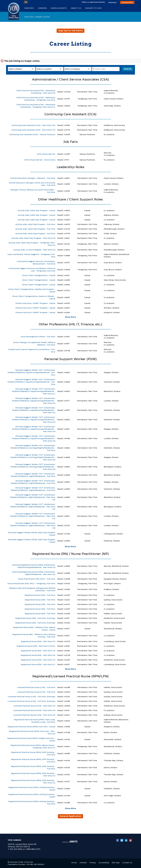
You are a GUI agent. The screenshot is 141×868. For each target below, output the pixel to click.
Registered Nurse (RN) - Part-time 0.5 (38, 641)
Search (128, 69)
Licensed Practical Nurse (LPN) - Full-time (36, 687)
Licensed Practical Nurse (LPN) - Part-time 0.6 (34, 706)
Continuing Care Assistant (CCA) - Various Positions (32, 134)
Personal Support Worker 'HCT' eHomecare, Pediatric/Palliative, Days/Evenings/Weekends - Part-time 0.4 (34, 391)
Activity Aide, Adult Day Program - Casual (36, 210)
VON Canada (14, 840)
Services (29, 8)
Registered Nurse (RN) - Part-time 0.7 (38, 664)
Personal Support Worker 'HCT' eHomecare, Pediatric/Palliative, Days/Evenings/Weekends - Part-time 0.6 (34, 401)
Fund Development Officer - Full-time (38, 337)
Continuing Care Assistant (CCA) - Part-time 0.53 (33, 125)
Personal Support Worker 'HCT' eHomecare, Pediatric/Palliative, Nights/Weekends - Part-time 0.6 (33, 497)
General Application (70, 816)
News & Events (59, 8)
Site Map (116, 863)
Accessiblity (104, 863)
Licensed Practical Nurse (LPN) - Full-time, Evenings (31, 697)
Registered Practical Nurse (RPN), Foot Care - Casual (31, 727)
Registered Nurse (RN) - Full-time (40, 595)
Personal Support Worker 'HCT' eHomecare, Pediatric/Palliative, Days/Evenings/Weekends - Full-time (31, 372)
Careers (42, 8)
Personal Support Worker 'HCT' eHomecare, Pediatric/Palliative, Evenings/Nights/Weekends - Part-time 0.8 (33, 467)
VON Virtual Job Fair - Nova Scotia (40, 160)
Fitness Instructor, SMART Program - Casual (35, 303)
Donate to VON (93, 8)
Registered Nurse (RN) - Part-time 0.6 (38, 651)
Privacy (93, 863)
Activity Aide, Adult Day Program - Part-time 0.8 (33, 238)
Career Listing (42, 17)
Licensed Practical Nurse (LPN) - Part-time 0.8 (34, 710)
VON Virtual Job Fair (46, 154)
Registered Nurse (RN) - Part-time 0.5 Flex (36, 646)
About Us (76, 8)
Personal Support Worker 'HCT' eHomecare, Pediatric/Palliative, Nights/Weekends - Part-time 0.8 (33, 526)
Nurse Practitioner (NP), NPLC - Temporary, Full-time (31, 584)
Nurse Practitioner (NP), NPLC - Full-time (37, 579)
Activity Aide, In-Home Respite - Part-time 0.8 (34, 250)
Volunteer (112, 2)
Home (74, 863)
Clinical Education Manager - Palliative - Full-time (33, 178)
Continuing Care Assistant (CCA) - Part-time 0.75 (33, 130)
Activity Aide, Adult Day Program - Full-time (35, 224)
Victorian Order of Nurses (21, 862)
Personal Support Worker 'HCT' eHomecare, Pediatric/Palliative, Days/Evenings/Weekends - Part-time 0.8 (34, 420)
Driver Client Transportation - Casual (39, 275)
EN (26, 2)
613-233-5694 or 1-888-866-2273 (25, 849)
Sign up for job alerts (70, 31)
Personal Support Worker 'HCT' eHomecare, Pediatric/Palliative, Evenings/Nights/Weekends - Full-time (33, 448)
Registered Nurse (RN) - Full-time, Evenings (35, 618)
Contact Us (127, 863)
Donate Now (127, 2)
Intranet (83, 863)
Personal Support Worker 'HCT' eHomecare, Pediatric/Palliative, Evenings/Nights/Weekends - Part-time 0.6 (33, 457)
